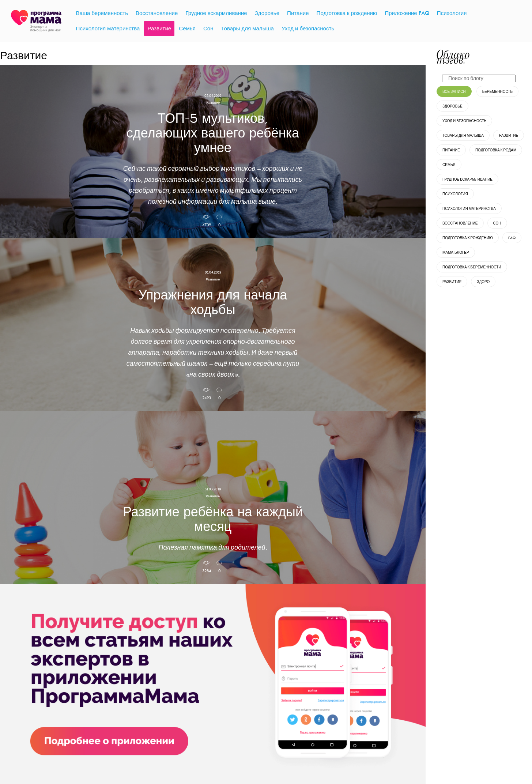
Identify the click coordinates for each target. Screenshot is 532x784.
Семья (449, 165)
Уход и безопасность (464, 121)
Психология (455, 194)
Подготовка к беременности (472, 267)
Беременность (497, 92)
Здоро (483, 282)
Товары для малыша (463, 135)
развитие (452, 282)
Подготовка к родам (496, 150)
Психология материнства (469, 209)
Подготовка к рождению (468, 238)
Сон (497, 223)
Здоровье (452, 106)
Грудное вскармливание (467, 179)
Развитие (509, 135)
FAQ (512, 238)
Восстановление (460, 223)
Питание (451, 150)
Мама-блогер (456, 252)
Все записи (454, 92)
